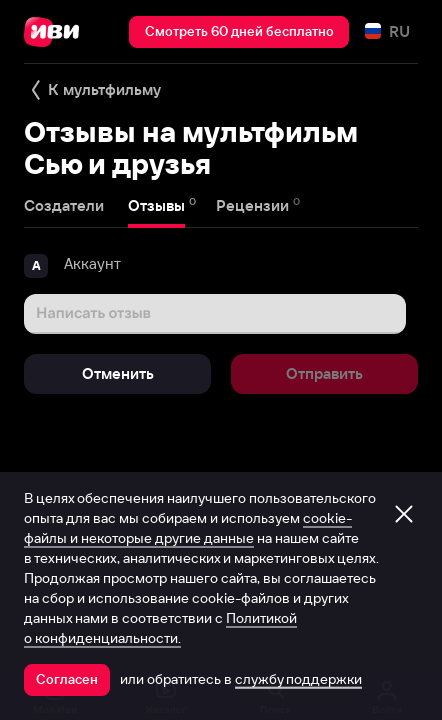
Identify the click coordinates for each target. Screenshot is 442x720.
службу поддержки (298, 679)
